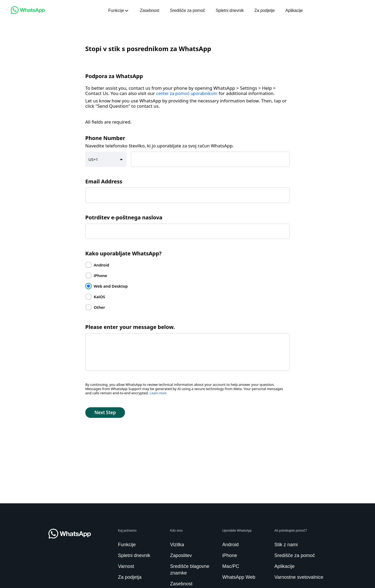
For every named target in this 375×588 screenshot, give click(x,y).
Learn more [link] (158, 393)
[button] (106, 159)
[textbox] (210, 159)
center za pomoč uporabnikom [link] (187, 93)
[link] (28, 13)
